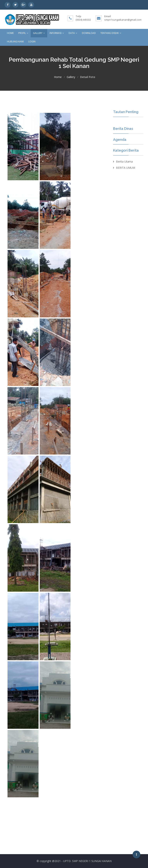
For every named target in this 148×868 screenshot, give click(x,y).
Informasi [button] (57, 33)
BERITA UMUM (126, 168)
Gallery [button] (39, 33)
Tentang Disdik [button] (111, 33)
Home (10, 33)
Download (89, 33)
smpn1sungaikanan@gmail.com (123, 20)
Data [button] (73, 33)
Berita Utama (124, 161)
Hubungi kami (15, 42)
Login (32, 42)
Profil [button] (23, 33)
